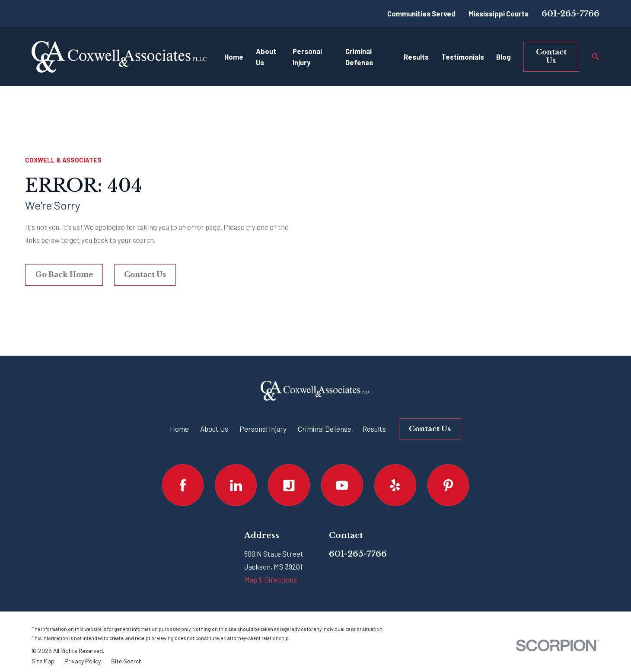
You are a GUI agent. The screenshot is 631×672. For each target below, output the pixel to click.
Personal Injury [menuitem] (307, 57)
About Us (214, 429)
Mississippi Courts (499, 13)
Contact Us (551, 56)
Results (374, 429)
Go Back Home (64, 274)
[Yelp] (395, 485)
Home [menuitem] (234, 57)
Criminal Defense (325, 429)
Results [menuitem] (416, 57)
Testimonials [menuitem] (463, 57)
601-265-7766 (570, 14)
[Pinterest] (448, 485)
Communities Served (421, 13)
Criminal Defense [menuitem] (359, 57)
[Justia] (289, 485)
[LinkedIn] (236, 485)
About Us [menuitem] (266, 57)
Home (179, 429)
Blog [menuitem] (504, 57)
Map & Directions (271, 580)
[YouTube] (342, 485)
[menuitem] (43, 661)
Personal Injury (263, 429)
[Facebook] (183, 485)
